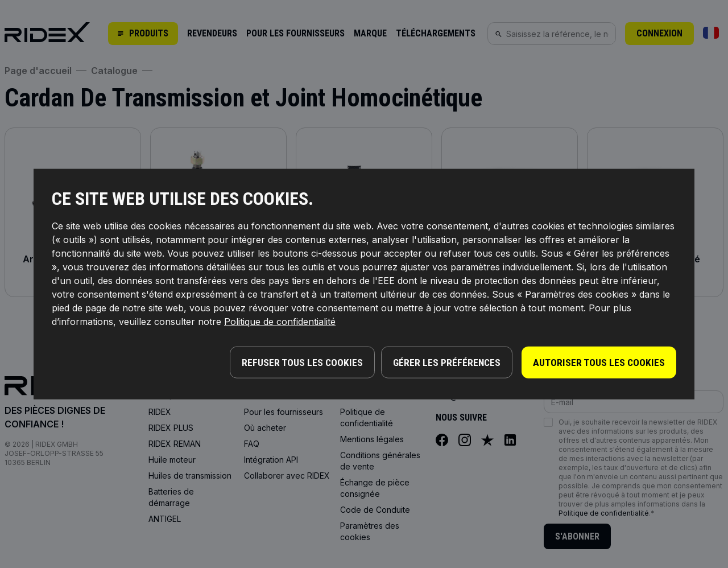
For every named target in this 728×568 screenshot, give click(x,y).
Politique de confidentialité (280, 323)
